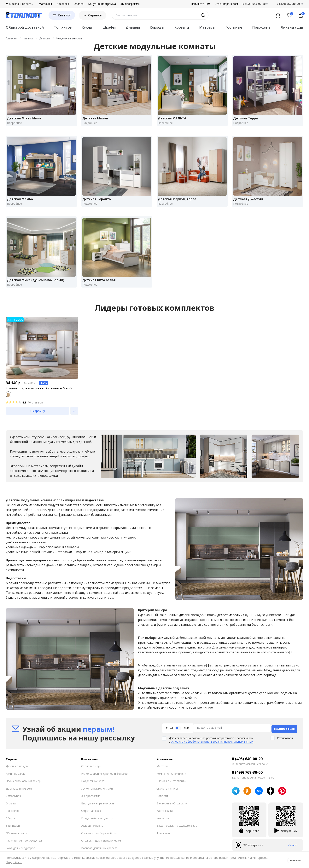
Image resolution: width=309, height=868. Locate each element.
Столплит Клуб (91, 772)
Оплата (79, 4)
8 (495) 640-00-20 (247, 765)
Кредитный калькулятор (97, 824)
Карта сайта (165, 817)
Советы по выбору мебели (99, 839)
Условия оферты (92, 832)
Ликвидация (292, 27)
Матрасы (207, 27)
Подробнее (14, 862)
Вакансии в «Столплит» (172, 810)
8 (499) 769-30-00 (288, 4)
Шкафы (109, 27)
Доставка (63, 4)
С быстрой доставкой (25, 27)
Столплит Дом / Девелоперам (101, 847)
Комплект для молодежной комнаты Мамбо (40, 395)
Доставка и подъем (19, 795)
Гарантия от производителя (25, 847)
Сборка (11, 824)
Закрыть (294, 860)
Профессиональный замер (23, 787)
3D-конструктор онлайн (97, 795)
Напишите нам (200, 4)
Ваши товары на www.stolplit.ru (177, 832)
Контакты (163, 824)
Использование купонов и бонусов (104, 780)
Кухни (87, 27)
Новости (162, 802)
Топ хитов (63, 27)
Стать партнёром (226, 4)
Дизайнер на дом (17, 772)
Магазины (45, 4)
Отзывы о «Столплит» (171, 787)
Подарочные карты (94, 787)
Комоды (157, 27)
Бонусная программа (102, 4)
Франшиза (163, 839)
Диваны (133, 27)
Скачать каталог (167, 795)
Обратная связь (16, 839)
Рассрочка (13, 817)
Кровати (182, 27)
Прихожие (261, 27)
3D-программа (130, 4)
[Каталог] (62, 15)
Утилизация (14, 832)
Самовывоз (13, 802)
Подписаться (285, 735)
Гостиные (234, 27)
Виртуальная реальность (98, 810)
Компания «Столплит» (171, 780)
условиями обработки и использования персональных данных (212, 748)
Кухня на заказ (15, 780)
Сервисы (93, 15)
